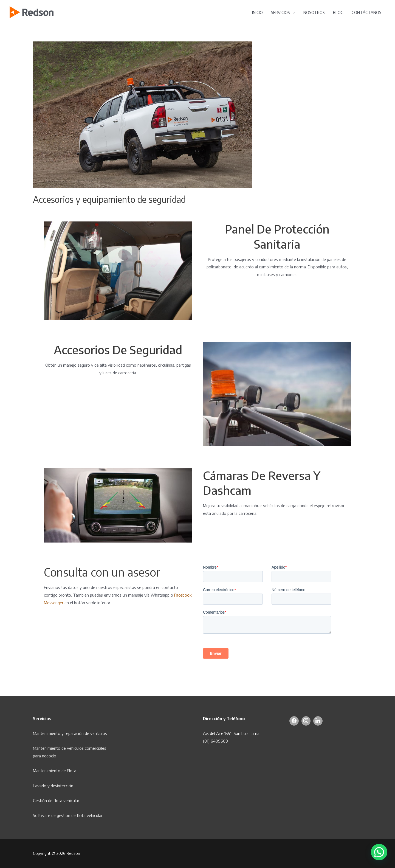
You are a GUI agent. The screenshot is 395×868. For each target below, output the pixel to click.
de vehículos (96, 733)
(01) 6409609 (215, 741)
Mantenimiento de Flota (55, 771)
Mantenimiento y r (50, 733)
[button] (379, 852)
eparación (75, 733)
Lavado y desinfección (53, 786)
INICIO (257, 12)
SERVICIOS (280, 12)
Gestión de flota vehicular (56, 800)
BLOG (338, 12)
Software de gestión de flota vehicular (68, 815)
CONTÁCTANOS (366, 12)
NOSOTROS (314, 12)
